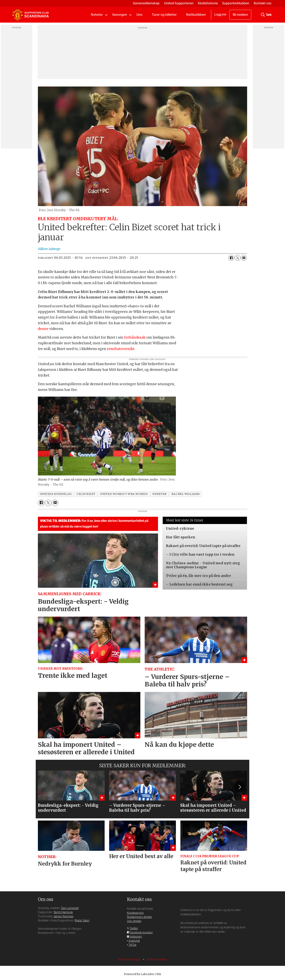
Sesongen (120, 15)
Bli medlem (240, 15)
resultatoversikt (121, 349)
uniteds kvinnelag (56, 494)
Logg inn (220, 15)
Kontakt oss (263, 3)
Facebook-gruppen (141, 933)
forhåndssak (135, 337)
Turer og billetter (164, 15)
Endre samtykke (157, 959)
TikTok (132, 945)
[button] (239, 787)
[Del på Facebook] (231, 258)
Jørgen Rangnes (63, 916)
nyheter (159, 494)
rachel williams (186, 494)
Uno (139, 15)
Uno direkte (134, 921)
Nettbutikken (196, 15)
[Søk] (263, 15)
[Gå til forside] (30, 15)
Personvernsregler (130, 959)
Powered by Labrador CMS (142, 974)
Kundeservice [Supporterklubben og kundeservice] (135, 913)
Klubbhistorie (208, 3)
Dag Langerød (70, 908)
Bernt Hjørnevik (63, 912)
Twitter (134, 928)
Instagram (136, 937)
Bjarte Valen (82, 921)
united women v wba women (124, 494)
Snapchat (134, 941)
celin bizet (86, 494)
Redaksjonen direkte (139, 917)
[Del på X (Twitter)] (238, 258)
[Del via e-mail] (244, 258)
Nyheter (97, 15)
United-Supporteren (179, 3)
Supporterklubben (236, 3)
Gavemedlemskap (146, 3)
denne (43, 329)
